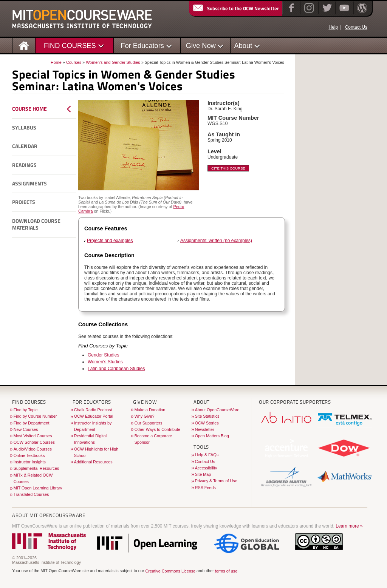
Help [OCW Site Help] (333, 27)
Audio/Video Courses (33, 449)
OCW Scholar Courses (34, 442)
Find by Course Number (35, 416)
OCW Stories (207, 423)
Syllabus (24, 128)
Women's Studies (105, 362)
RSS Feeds (205, 488)
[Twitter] (326, 13)
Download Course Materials (36, 225)
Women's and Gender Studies (113, 62)
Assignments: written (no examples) (216, 241)
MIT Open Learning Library (38, 488)
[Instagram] (308, 13)
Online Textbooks (29, 455)
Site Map (203, 474)
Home (56, 62)
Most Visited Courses (33, 436)
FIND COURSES (70, 46)
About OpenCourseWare (217, 410)
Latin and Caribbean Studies (116, 369)
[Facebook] (290, 13)
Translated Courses (31, 494)
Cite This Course (228, 168)
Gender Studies (103, 355)
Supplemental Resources (36, 468)
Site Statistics (207, 416)
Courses (74, 62)
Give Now (201, 46)
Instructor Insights (30, 462)
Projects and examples (110, 241)
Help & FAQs (207, 455)
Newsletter (205, 429)
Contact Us (356, 27)
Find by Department (32, 423)
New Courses (26, 429)
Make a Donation (150, 410)
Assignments (29, 184)
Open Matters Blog (212, 436)
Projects (24, 202)
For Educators (142, 46)
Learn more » (349, 526)
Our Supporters (149, 423)
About (243, 46)
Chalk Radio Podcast (93, 410)
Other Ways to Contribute (157, 429)
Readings (24, 165)
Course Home (29, 109)
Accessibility (206, 468)
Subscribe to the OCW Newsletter (235, 8)
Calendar (25, 146)
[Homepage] (24, 45)
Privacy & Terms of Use (216, 481)
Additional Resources (93, 462)
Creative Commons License (170, 571)
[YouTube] (343, 13)
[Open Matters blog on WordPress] (361, 13)
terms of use (226, 571)
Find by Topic (26, 410)
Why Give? (145, 416)
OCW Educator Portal (94, 416)
